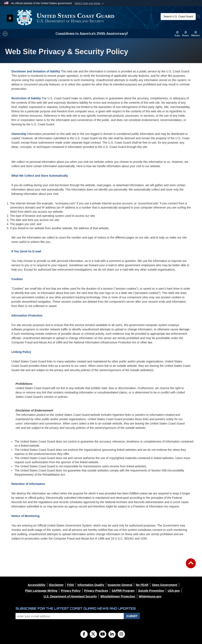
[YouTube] (103, 634)
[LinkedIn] (112, 634)
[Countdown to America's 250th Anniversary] (187, 34)
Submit (132, 616)
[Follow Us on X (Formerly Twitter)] (93, 634)
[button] (90, 3)
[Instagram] (121, 634)
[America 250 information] (5, 34)
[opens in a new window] (36, 585)
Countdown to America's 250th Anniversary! (92, 34)
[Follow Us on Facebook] (84, 634)
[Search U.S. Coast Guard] (178, 17)
